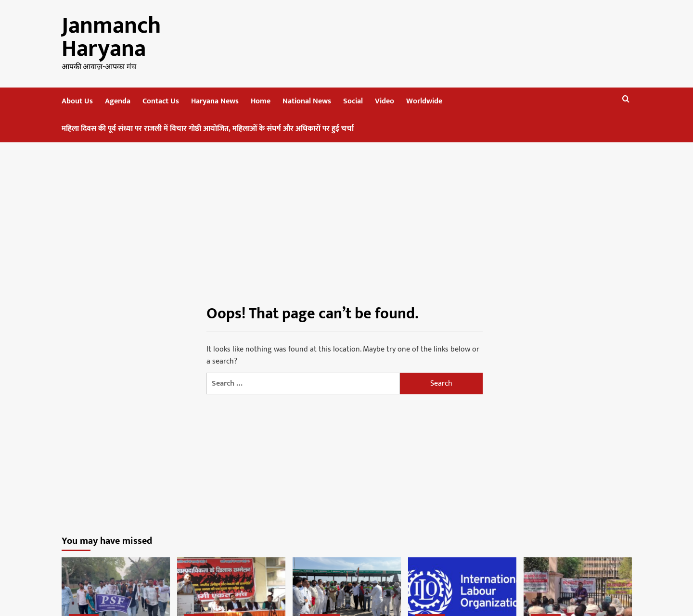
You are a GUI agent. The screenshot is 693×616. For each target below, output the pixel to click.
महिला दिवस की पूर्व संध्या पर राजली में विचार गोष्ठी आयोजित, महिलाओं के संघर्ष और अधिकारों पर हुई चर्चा (208, 129)
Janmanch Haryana (111, 38)
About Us (77, 101)
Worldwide (424, 101)
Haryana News (215, 101)
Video (385, 101)
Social (353, 101)
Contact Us (161, 101)
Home (261, 101)
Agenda (118, 101)
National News (307, 101)
